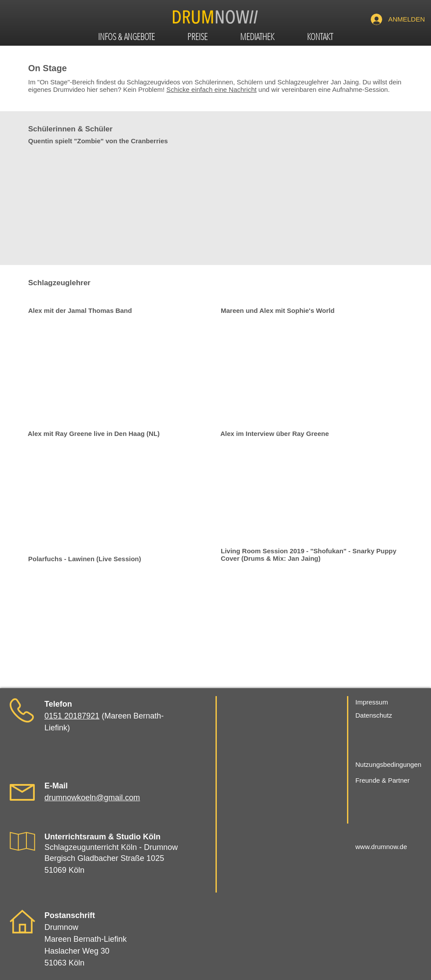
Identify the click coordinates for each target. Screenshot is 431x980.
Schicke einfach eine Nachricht (211, 89)
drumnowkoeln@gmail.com (92, 798)
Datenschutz (374, 715)
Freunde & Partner (382, 780)
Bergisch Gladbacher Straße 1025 (104, 858)
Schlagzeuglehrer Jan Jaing (318, 82)
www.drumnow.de (381, 847)
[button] (126, 38)
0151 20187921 (72, 716)
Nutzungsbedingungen (388, 764)
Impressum (372, 702)
